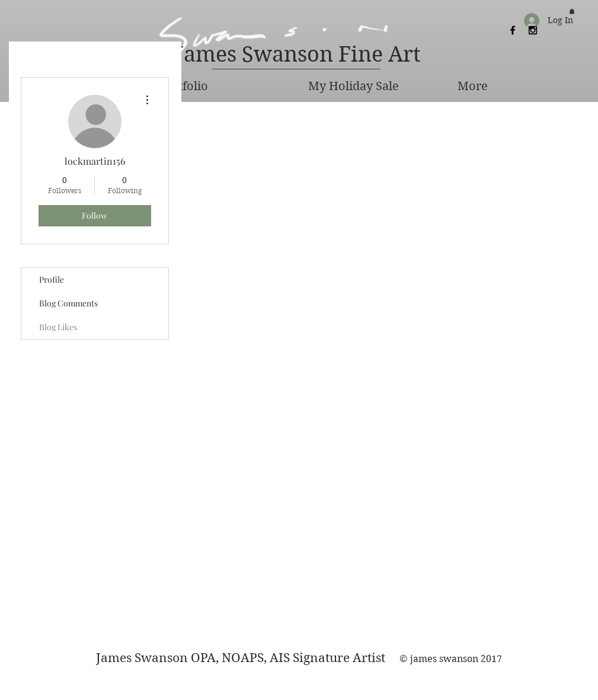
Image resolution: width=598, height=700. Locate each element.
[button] (572, 11)
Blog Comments (68, 303)
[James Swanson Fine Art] (299, 55)
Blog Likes (58, 327)
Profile (52, 279)
